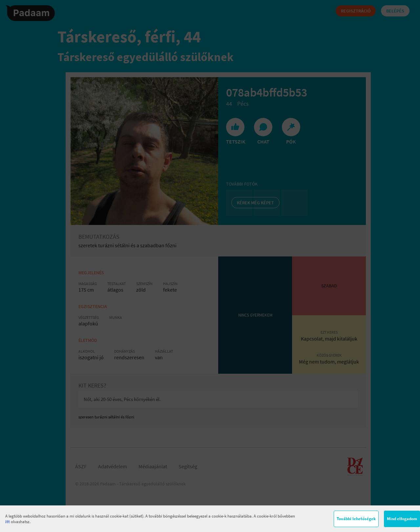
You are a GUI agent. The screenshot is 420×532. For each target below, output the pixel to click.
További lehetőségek (356, 519)
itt (8, 522)
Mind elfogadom (402, 519)
